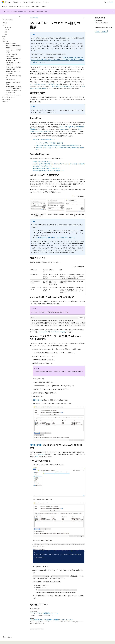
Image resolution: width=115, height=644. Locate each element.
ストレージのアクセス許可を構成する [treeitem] (13, 47)
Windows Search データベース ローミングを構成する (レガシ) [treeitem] (14, 87)
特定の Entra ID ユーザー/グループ (62, 86)
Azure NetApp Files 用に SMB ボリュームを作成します (48, 171)
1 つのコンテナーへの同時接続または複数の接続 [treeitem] (13, 68)
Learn (31, 18)
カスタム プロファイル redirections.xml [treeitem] (12, 55)
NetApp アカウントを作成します (42, 162)
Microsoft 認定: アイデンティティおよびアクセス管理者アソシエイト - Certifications (51, 620)
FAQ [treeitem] (6, 34)
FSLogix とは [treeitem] (8, 27)
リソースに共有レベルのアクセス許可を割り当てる (45, 84)
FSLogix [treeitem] (5, 23)
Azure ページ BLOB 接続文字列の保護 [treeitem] (14, 51)
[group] (58, 323)
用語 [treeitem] (6, 32)
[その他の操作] (84, 18)
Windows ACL (64, 129)
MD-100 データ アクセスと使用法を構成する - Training (44, 613)
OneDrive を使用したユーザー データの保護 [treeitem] (13, 72)
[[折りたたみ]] (20, 16)
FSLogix (36, 18)
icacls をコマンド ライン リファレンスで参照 (52, 332)
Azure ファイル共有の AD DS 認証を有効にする (50, 143)
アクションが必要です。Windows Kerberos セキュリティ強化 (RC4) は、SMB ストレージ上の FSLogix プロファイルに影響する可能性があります (58, 60)
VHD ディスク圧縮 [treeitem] (11, 80)
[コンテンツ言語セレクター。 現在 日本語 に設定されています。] (5, 642)
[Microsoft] (3, 2)
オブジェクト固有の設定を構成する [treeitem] (13, 83)
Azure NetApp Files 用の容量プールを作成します (47, 168)
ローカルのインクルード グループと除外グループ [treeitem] (13, 59)
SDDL (37, 457)
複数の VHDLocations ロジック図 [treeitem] (14, 77)
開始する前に (99, 21)
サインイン (110, 2)
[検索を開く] (105, 2)
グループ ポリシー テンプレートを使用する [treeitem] (13, 64)
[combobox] (11, 20)
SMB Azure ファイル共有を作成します (44, 139)
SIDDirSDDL (36, 445)
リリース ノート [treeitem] (9, 30)
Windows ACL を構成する (102, 23)
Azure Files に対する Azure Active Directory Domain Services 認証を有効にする (58, 145)
